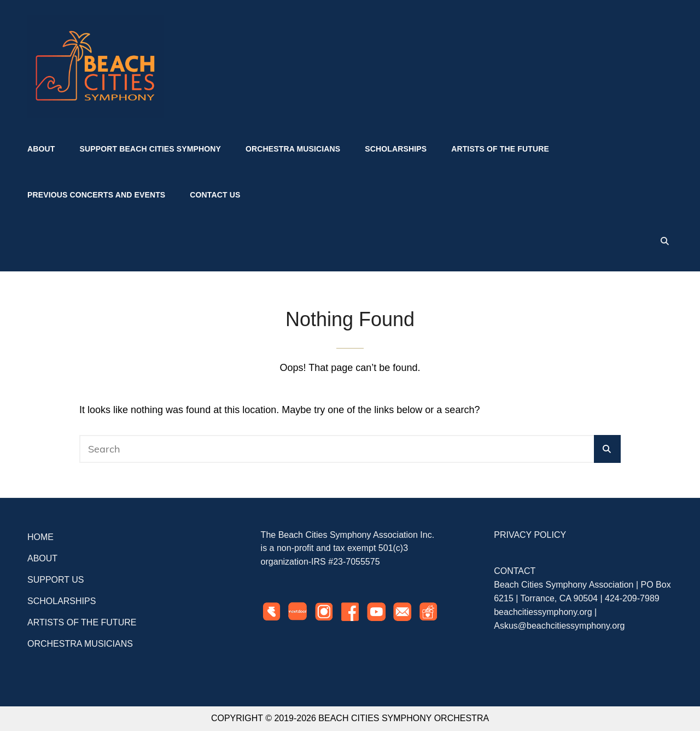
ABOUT (42, 558)
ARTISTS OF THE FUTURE (82, 622)
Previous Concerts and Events (96, 195)
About (41, 149)
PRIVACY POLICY (530, 535)
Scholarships (396, 149)
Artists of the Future (500, 149)
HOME (40, 537)
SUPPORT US (56, 580)
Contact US (215, 195)
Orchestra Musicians (293, 149)
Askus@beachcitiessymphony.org (559, 626)
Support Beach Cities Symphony (150, 149)
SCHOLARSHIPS (62, 601)
